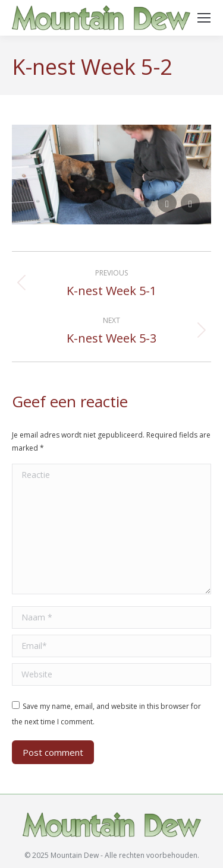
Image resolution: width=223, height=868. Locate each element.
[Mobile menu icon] (204, 18)
